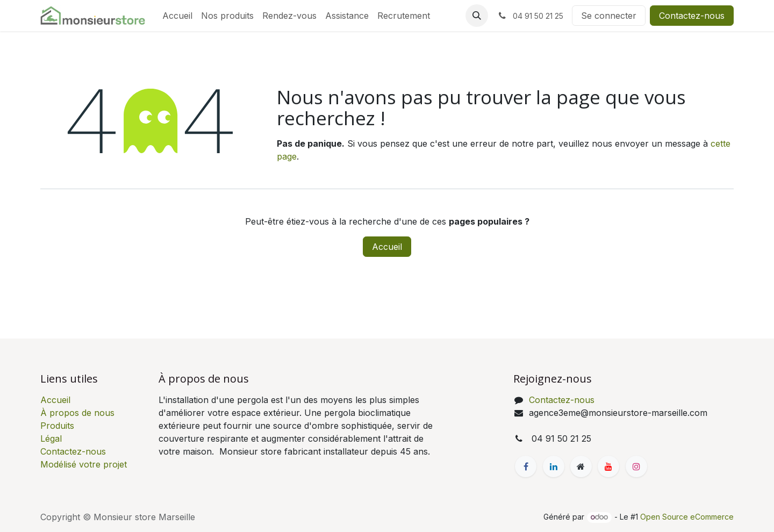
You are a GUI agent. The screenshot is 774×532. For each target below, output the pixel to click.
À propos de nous (77, 413)
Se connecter (609, 16)
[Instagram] (636, 466)
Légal (51, 438)
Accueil (387, 247)
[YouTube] (608, 466)
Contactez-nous (692, 16)
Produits (57, 426)
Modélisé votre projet (84, 464)
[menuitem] (177, 16)
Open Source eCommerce (687, 517)
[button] (477, 16)
